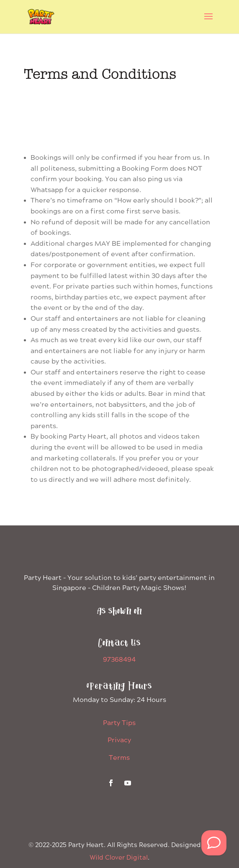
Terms (119, 758)
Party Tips (119, 723)
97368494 (119, 660)
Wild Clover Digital (119, 858)
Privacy (119, 740)
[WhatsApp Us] (214, 843)
